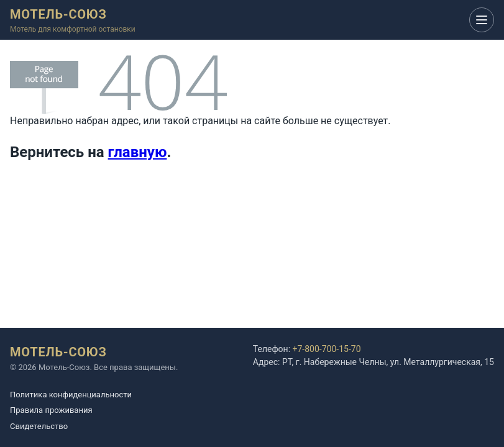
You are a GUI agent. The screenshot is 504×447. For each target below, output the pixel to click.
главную (138, 152)
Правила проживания (51, 410)
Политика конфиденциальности (71, 395)
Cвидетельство (39, 426)
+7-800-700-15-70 (327, 349)
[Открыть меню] (482, 20)
